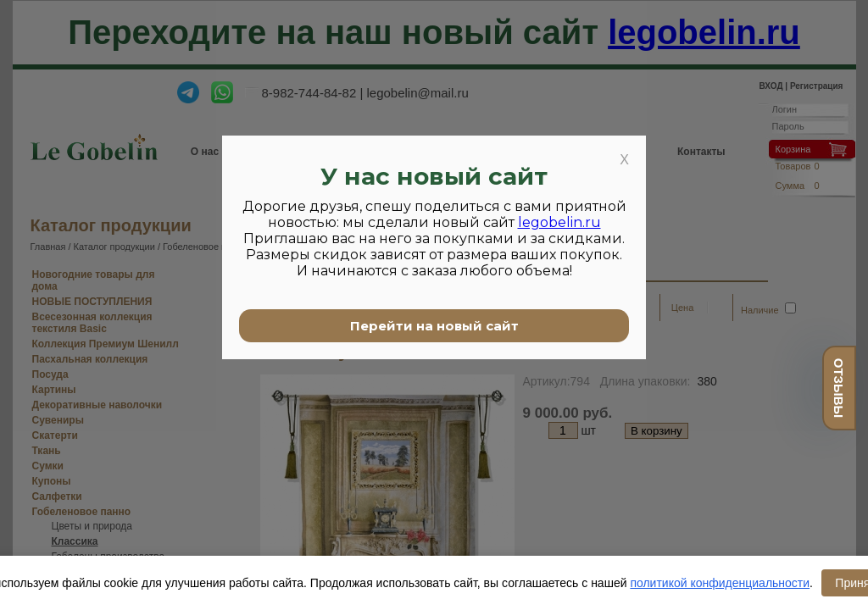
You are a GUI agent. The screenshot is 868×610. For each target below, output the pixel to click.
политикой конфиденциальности (720, 583)
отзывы (839, 388)
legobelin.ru (559, 222)
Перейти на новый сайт (434, 326)
